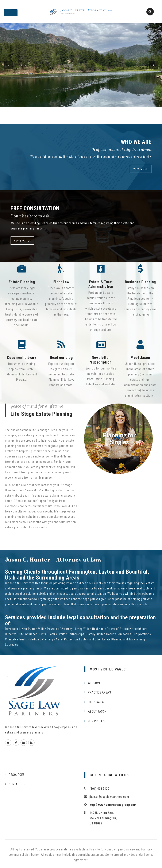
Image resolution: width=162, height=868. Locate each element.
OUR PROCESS (97, 721)
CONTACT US (22, 241)
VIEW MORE (141, 169)
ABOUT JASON (97, 711)
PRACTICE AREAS (99, 692)
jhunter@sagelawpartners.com (109, 797)
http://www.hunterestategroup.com (113, 805)
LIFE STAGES (96, 702)
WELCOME (94, 683)
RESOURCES (17, 775)
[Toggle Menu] (11, 13)
